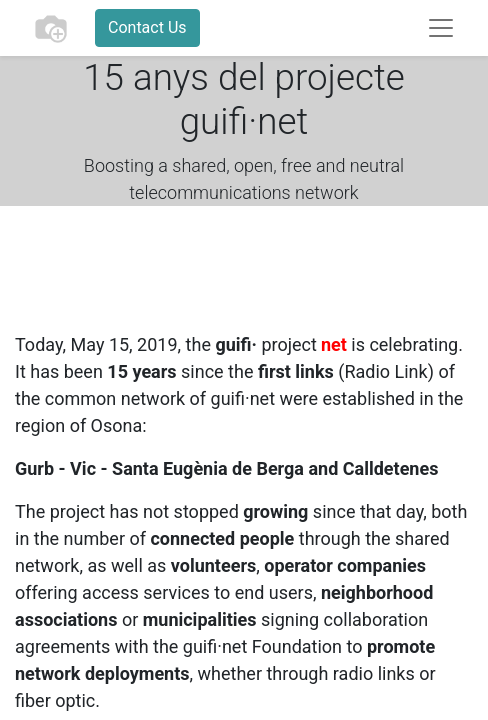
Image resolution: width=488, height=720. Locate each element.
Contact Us (147, 27)
